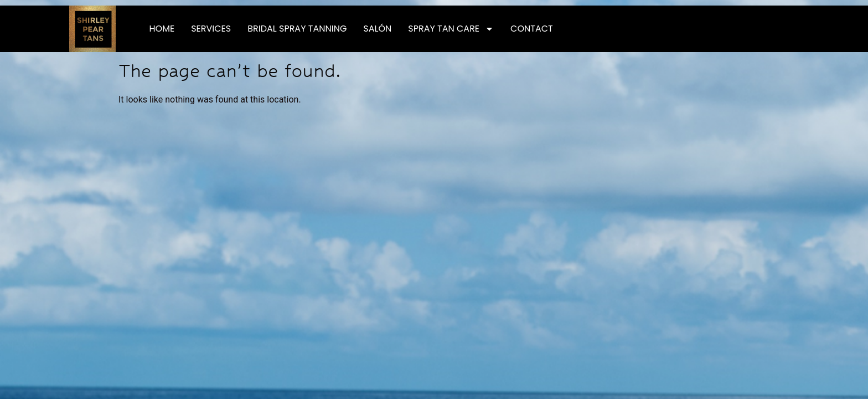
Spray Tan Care (451, 29)
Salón (377, 29)
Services (211, 29)
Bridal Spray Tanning (297, 29)
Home (162, 29)
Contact (532, 29)
